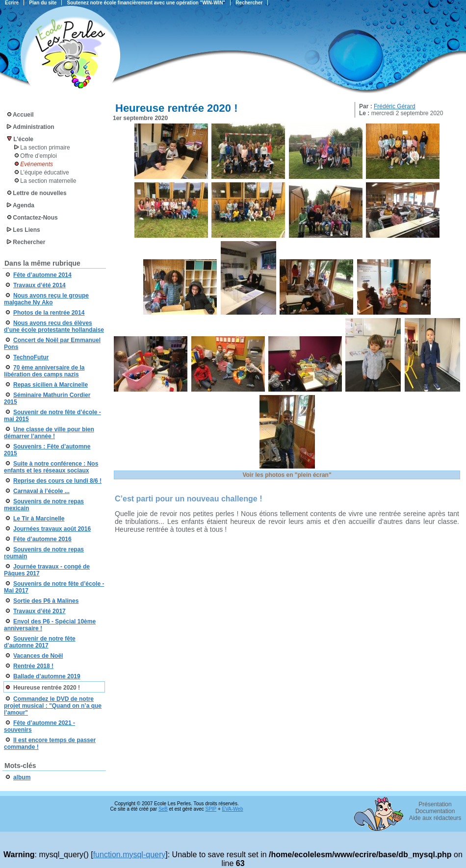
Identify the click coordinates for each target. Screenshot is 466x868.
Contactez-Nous (35, 218)
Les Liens (26, 230)
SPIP (211, 809)
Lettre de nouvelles (39, 193)
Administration (34, 127)
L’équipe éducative (44, 173)
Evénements (37, 164)
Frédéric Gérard (395, 106)
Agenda (24, 205)
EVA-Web (233, 809)
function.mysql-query (129, 855)
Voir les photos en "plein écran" (287, 475)
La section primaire (45, 148)
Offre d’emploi (38, 156)
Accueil (23, 115)
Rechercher (29, 242)
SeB (163, 809)
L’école (23, 139)
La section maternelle (48, 181)
